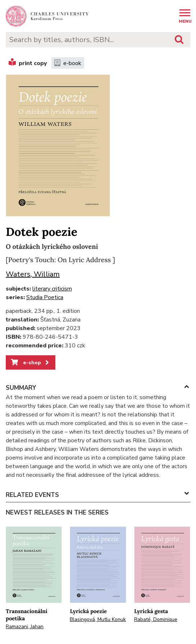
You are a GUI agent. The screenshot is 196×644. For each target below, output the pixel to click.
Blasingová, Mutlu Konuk (98, 619)
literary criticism (52, 289)
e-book (68, 63)
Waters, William (33, 274)
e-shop (30, 362)
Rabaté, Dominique (156, 619)
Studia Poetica (45, 297)
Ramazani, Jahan (25, 627)
